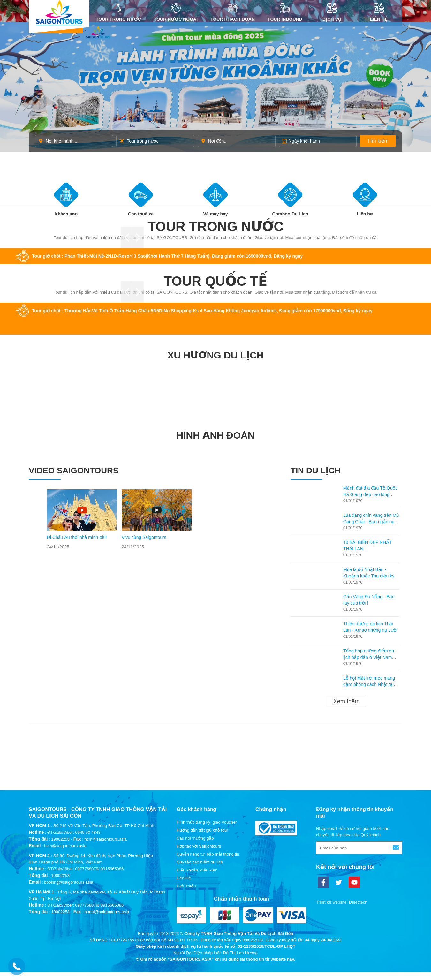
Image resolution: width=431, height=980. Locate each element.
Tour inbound (285, 12)
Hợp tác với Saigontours (199, 846)
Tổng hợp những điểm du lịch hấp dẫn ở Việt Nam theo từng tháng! (369, 657)
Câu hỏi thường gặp (195, 838)
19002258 (60, 839)
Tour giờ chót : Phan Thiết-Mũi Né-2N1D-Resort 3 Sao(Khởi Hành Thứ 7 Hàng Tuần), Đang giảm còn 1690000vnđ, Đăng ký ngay (167, 256)
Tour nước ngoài (176, 12)
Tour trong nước (118, 12)
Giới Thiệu (186, 886)
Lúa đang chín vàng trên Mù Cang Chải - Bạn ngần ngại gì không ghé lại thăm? (371, 522)
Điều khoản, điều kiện (197, 870)
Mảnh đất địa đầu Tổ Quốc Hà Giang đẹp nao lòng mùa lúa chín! (370, 494)
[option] (82, 520)
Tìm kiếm (378, 141)
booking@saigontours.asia (68, 882)
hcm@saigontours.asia (65, 846)
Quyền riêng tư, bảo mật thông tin (208, 854)
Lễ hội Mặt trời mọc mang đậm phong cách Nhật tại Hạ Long (369, 684)
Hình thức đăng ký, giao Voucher (207, 822)
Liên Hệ (379, 12)
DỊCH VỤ (332, 12)
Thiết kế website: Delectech (342, 902)
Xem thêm (346, 701)
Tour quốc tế (216, 281)
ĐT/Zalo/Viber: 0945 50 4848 (74, 832)
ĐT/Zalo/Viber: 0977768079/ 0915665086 (85, 869)
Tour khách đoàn (233, 12)
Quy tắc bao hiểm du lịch (200, 862)
